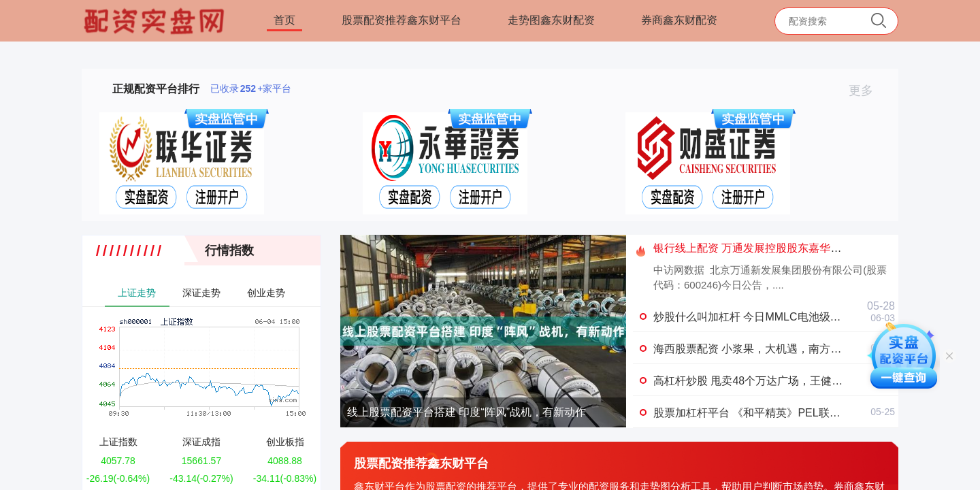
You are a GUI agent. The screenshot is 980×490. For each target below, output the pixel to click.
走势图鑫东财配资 (551, 20)
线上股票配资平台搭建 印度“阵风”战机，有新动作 (467, 412)
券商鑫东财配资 (679, 20)
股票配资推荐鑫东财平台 (402, 20)
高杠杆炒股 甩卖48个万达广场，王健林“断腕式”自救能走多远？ (806, 381)
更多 (867, 91)
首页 (284, 20)
